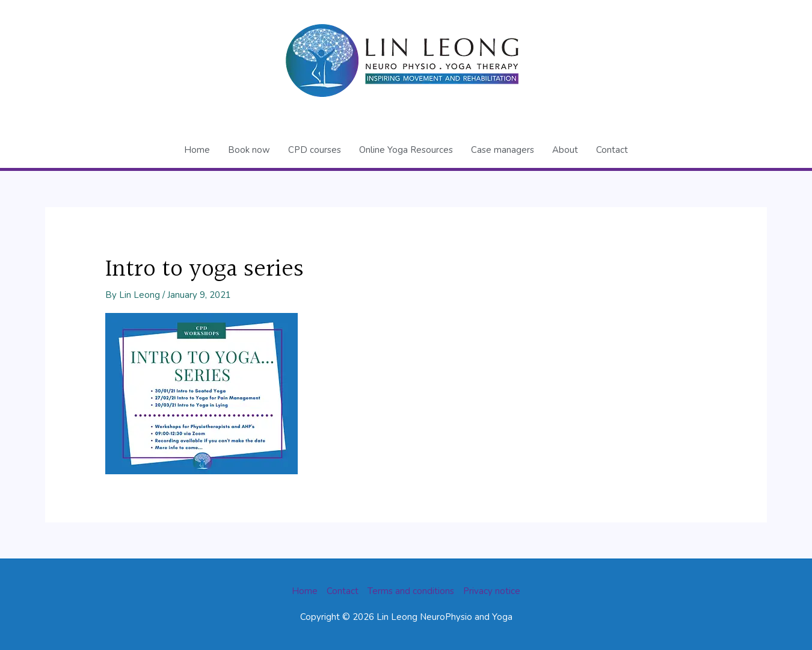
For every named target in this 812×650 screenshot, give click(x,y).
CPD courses (315, 150)
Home (197, 150)
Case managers (503, 150)
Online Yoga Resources (406, 150)
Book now (249, 150)
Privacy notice (492, 591)
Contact (612, 150)
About (565, 150)
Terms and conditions (411, 591)
